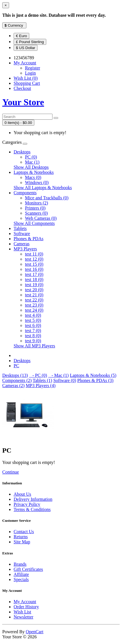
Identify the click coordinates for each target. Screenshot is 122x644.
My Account (25, 602)
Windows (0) (37, 182)
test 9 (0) (33, 341)
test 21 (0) (34, 295)
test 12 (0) (34, 259)
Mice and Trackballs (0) (47, 198)
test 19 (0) (34, 285)
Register (32, 68)
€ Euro (21, 36)
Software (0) (65, 380)
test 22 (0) (34, 300)
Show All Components (34, 223)
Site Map (22, 542)
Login (30, 73)
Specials (21, 579)
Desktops (22, 152)
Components (25, 193)
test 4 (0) (33, 315)
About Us (22, 494)
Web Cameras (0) (41, 218)
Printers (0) (35, 208)
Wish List (22, 612)
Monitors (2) (36, 203)
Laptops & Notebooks (34, 172)
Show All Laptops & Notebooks (43, 188)
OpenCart (35, 632)
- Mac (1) (58, 375)
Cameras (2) (13, 386)
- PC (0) (38, 375)
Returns (21, 537)
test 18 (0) (34, 279)
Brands (20, 564)
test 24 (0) (34, 310)
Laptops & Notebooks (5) (93, 375)
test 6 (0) (33, 325)
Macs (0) (33, 177)
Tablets (20, 228)
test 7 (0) (33, 331)
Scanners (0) (36, 213)
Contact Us (24, 532)
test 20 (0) (34, 290)
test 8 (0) (33, 336)
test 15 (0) (34, 264)
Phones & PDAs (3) (95, 380)
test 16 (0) (34, 269)
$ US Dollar (26, 48)
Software (22, 234)
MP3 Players (25, 249)
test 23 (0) (34, 305)
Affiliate (21, 574)
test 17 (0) (34, 274)
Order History (26, 607)
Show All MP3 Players (34, 346)
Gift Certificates (28, 569)
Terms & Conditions (32, 509)
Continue (11, 472)
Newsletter (23, 617)
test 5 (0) (33, 320)
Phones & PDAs (29, 239)
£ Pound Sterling (30, 42)
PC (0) (31, 157)
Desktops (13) (15, 375)
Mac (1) (32, 162)
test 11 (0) (34, 254)
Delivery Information (33, 499)
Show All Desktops (31, 167)
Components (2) (17, 380)
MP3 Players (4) (41, 386)
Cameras (22, 244)
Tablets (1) (42, 380)
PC (16, 366)
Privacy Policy (27, 504)
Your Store (23, 102)
